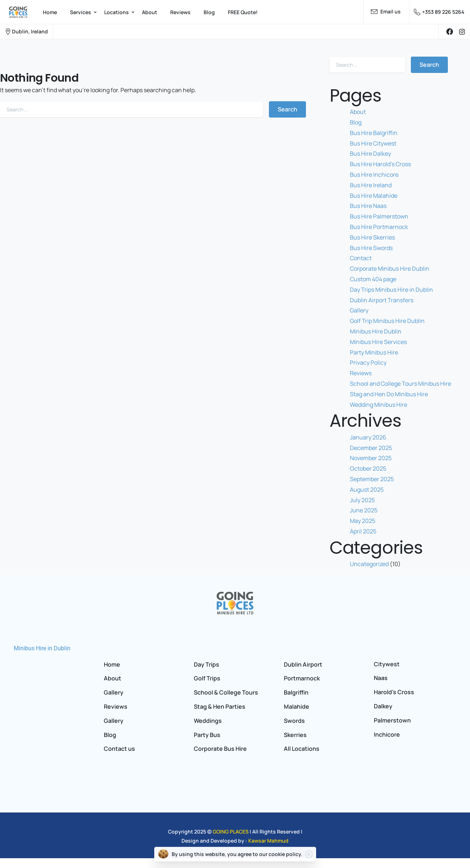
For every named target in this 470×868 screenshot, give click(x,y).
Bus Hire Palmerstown (379, 216)
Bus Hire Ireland (371, 185)
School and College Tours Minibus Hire (400, 384)
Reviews (361, 373)
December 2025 (371, 448)
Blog (356, 122)
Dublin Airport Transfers (382, 300)
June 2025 (364, 510)
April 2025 (363, 531)
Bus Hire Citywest (373, 143)
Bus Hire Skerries (372, 237)
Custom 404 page (373, 279)
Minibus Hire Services (378, 342)
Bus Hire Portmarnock (379, 227)
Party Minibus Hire (374, 352)
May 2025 (363, 521)
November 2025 (371, 458)
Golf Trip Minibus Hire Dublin (387, 321)
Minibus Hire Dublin (376, 331)
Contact (361, 258)
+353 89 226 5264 (439, 12)
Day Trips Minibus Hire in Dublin (391, 290)
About (358, 112)
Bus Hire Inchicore (374, 175)
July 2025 (362, 500)
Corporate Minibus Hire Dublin (390, 269)
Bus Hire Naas (368, 206)
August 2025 (367, 490)
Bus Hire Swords (371, 248)
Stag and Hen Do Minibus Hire (389, 394)
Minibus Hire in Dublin (42, 648)
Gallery (359, 310)
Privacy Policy (368, 363)
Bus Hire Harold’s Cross (380, 164)
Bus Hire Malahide (374, 196)
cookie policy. (285, 853)
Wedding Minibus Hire (379, 405)
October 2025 (368, 468)
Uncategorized (369, 564)
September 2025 (372, 479)
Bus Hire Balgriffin (374, 133)
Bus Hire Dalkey (370, 153)
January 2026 (368, 437)
